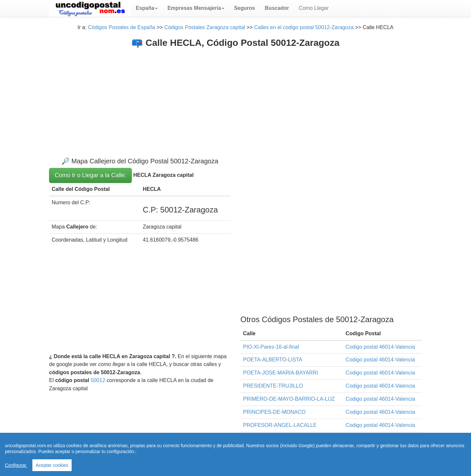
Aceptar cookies (52, 465)
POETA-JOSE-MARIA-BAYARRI (280, 373)
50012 (98, 380)
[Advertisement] (235, 97)
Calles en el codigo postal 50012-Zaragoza (304, 27)
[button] (147, 8)
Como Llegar (314, 8)
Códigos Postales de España (122, 27)
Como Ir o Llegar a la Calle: (90, 175)
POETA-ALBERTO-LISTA (273, 360)
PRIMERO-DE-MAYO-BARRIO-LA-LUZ (289, 399)
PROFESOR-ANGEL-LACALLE (280, 425)
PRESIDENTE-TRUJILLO (273, 386)
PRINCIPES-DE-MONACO (274, 412)
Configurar (16, 465)
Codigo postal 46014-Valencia (380, 347)
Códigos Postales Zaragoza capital (205, 27)
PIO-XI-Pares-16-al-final (271, 347)
